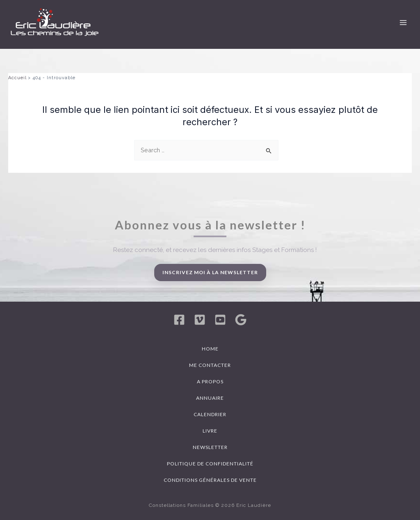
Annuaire (210, 398)
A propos (210, 381)
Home (210, 349)
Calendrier (210, 414)
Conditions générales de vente (210, 480)
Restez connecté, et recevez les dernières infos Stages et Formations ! (215, 250)
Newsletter (210, 447)
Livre (210, 431)
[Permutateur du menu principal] (403, 23)
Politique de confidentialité (210, 464)
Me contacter (210, 365)
